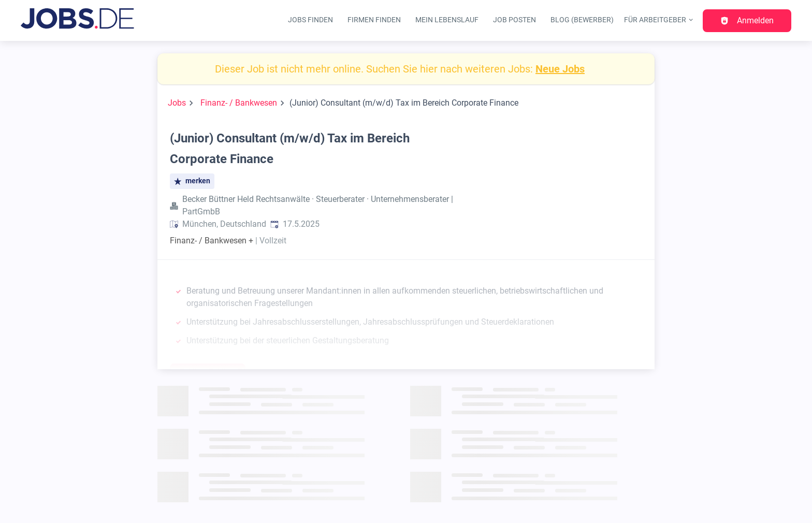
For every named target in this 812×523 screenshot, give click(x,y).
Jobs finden (310, 20)
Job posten (514, 20)
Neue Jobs (560, 69)
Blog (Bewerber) (582, 20)
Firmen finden (374, 20)
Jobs (177, 103)
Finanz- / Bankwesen (239, 103)
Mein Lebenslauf (447, 20)
